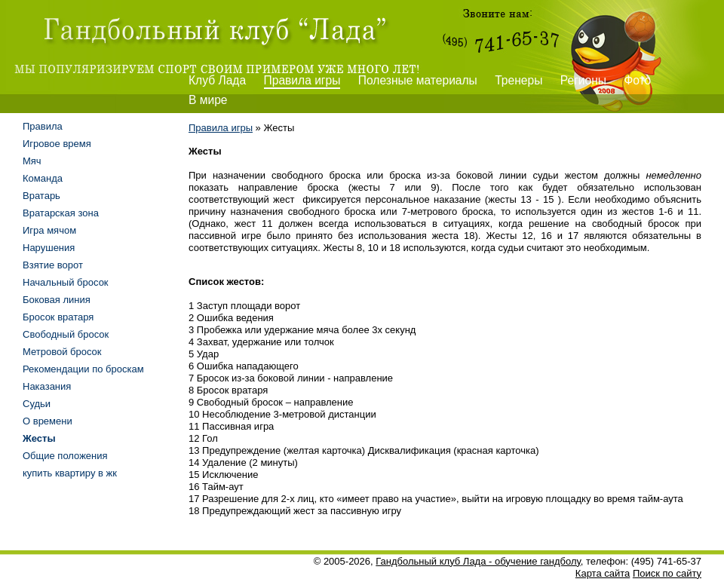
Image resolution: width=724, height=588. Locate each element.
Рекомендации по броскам (83, 369)
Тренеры (518, 80)
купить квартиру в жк (70, 473)
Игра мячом (49, 230)
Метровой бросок (62, 352)
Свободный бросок (66, 334)
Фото (637, 80)
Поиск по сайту (667, 573)
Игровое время (57, 144)
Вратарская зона (61, 213)
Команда (43, 178)
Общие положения (65, 456)
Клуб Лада (217, 80)
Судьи (37, 404)
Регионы (583, 80)
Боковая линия (57, 300)
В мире (208, 100)
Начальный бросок (66, 282)
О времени (48, 421)
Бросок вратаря (58, 317)
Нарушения (49, 248)
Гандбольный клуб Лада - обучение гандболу (478, 561)
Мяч (32, 161)
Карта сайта (603, 573)
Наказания (47, 386)
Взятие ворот (53, 265)
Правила (43, 126)
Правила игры (302, 80)
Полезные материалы (418, 80)
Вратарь (41, 196)
